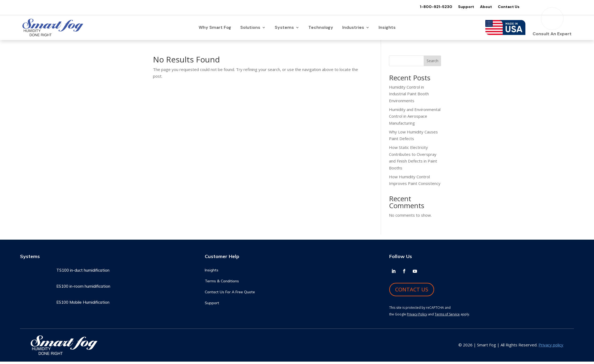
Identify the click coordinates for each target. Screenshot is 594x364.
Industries (353, 29)
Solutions (250, 29)
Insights (387, 29)
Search (432, 63)
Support (463, 7)
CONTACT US (412, 292)
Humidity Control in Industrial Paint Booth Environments (409, 96)
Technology (321, 29)
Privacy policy (551, 347)
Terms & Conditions (222, 284)
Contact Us (506, 7)
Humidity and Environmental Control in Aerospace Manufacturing (415, 119)
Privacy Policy (417, 317)
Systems (284, 29)
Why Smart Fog (215, 29)
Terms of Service (447, 317)
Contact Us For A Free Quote (230, 295)
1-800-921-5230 (433, 7)
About (483, 7)
